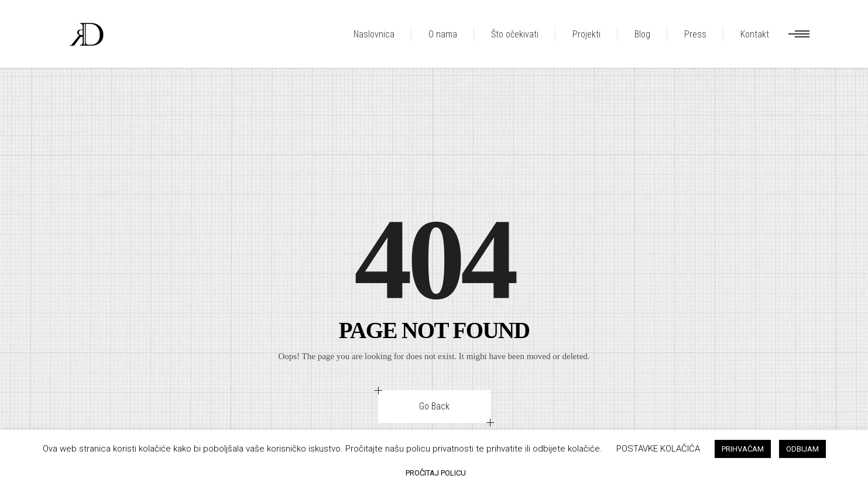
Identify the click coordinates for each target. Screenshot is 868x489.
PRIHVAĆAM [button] (743, 449)
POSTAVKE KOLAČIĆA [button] (658, 449)
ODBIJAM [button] (802, 449)
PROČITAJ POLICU (436, 473)
